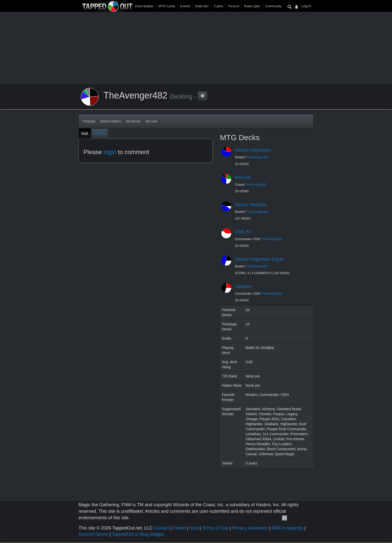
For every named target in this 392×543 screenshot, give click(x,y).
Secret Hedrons (251, 205)
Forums (233, 6)
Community (273, 6)
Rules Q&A (252, 6)
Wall (85, 134)
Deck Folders (110, 121)
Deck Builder (144, 6)
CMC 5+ (243, 232)
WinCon (243, 177)
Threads (89, 121)
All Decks (133, 121)
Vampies (244, 286)
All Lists (151, 121)
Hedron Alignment (253, 150)
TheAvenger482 (258, 157)
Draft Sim (202, 6)
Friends (100, 134)
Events (185, 6)
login (110, 152)
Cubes (218, 6)
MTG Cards (167, 6)
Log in (306, 6)
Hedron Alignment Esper (259, 259)
